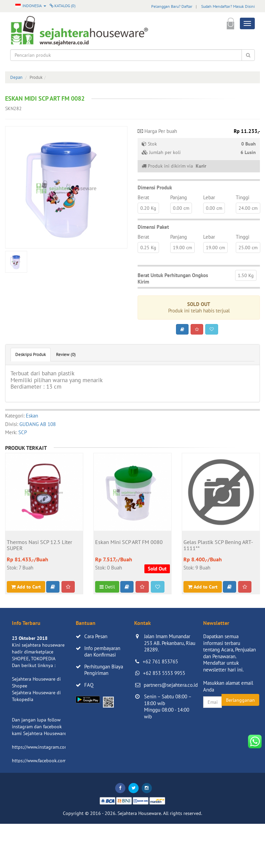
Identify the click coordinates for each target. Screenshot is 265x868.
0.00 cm (181, 208)
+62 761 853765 (160, 661)
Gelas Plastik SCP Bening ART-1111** (218, 545)
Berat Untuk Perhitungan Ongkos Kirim (173, 279)
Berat (143, 197)
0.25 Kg (148, 248)
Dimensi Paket (153, 227)
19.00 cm (182, 248)
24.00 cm (248, 208)
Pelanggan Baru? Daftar (172, 6)
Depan (16, 77)
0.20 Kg (148, 208)
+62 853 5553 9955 (164, 673)
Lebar (209, 197)
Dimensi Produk (155, 188)
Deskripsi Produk (31, 354)
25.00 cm (248, 248)
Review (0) (66, 354)
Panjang (179, 197)
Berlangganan (240, 700)
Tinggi (243, 197)
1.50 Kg (246, 275)
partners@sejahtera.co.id (171, 685)
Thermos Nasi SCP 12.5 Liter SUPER (39, 545)
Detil (107, 587)
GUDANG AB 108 (38, 424)
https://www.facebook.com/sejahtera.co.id (55, 761)
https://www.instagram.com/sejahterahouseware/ (63, 747)
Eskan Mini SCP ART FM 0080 (129, 542)
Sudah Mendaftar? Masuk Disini (228, 6)
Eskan (32, 416)
